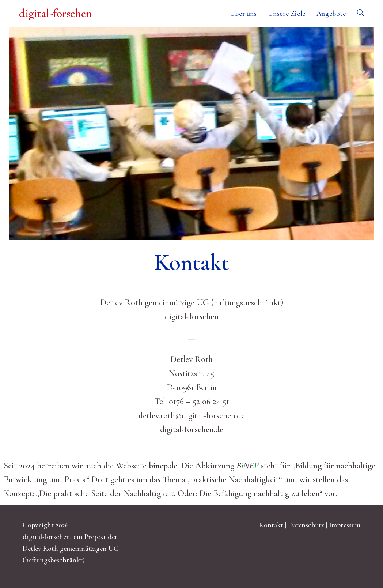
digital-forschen (56, 13)
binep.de (163, 466)
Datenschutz (306, 525)
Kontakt (271, 525)
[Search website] (361, 14)
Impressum (345, 525)
